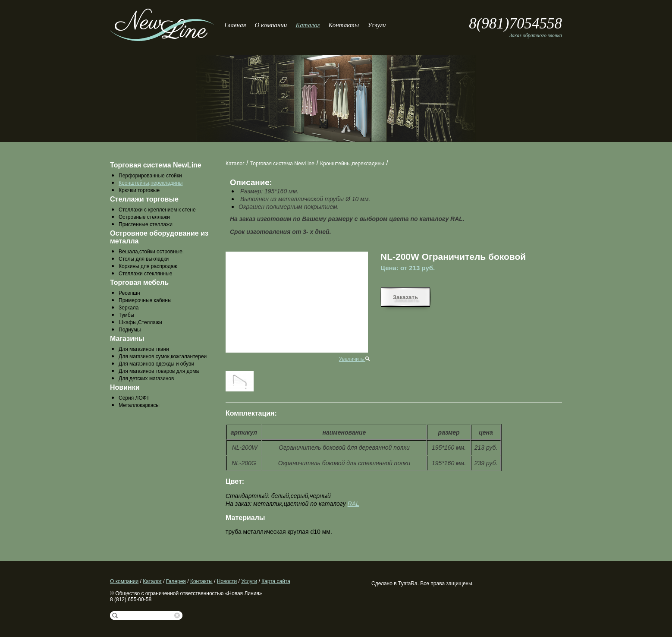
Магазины (127, 339)
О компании (271, 25)
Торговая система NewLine (156, 165)
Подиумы (130, 330)
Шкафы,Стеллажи (140, 322)
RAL (353, 504)
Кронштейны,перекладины (151, 183)
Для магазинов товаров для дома (159, 371)
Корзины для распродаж (148, 266)
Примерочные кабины (145, 300)
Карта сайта (276, 581)
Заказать (406, 297)
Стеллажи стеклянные (146, 274)
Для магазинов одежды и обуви (156, 364)
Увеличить (354, 359)
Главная (235, 25)
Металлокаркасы (139, 405)
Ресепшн (129, 293)
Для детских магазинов (146, 378)
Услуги (377, 25)
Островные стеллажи (144, 217)
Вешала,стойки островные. (151, 252)
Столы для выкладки (144, 259)
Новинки (125, 387)
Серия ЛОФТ (134, 398)
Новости (227, 581)
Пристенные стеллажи (146, 224)
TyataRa (408, 583)
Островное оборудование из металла (159, 237)
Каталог (308, 25)
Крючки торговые (139, 190)
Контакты (344, 25)
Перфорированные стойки (150, 176)
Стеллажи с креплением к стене (157, 210)
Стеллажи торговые (144, 199)
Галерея (176, 581)
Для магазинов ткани (144, 349)
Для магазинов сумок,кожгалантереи (163, 356)
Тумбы (126, 315)
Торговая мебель (139, 282)
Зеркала (129, 308)
